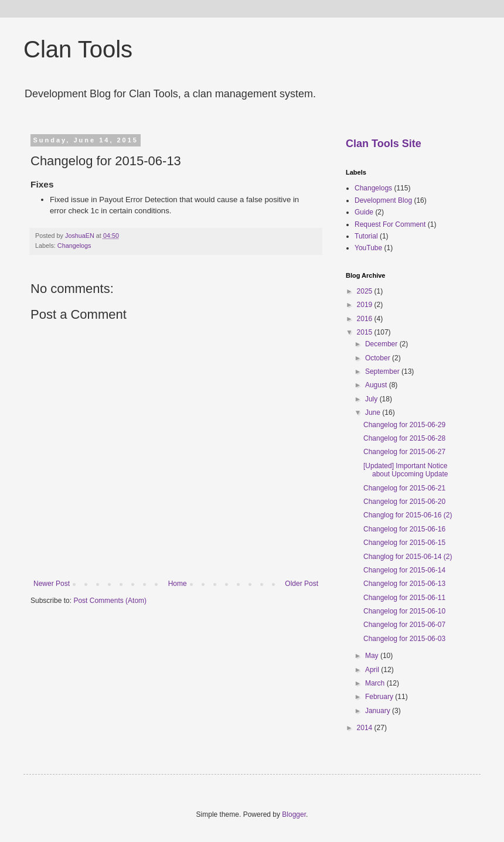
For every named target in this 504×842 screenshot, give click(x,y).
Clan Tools (78, 49)
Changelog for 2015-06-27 (404, 452)
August (377, 385)
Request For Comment (390, 224)
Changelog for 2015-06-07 (404, 625)
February (380, 697)
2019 (366, 305)
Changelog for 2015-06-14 (404, 570)
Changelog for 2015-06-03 (404, 639)
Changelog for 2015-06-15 (404, 543)
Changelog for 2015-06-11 (404, 598)
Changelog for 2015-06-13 (404, 584)
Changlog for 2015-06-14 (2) (408, 557)
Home (178, 584)
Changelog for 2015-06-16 (404, 529)
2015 (366, 332)
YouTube (368, 248)
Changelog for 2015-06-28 (404, 438)
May (373, 656)
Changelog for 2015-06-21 (404, 488)
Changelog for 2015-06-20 (404, 502)
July (372, 399)
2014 (366, 728)
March (376, 683)
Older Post (302, 584)
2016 (366, 319)
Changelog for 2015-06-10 (404, 611)
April (373, 670)
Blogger (294, 814)
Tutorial (366, 236)
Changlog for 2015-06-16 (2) (408, 515)
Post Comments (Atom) (110, 601)
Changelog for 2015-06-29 (404, 425)
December (382, 344)
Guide (364, 212)
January (379, 711)
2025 (366, 291)
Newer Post (52, 584)
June (374, 413)
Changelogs (74, 246)
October (379, 358)
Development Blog (383, 200)
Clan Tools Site (384, 144)
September (383, 371)
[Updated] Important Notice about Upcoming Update (406, 470)
